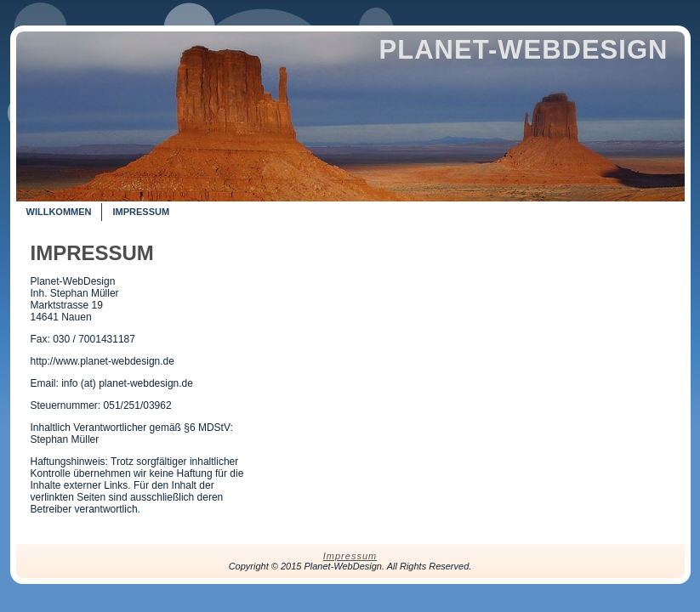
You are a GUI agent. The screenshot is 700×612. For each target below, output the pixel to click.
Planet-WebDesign (524, 50)
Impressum (92, 253)
